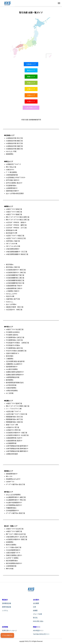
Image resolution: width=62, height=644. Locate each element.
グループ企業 (37, 614)
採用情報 (5, 627)
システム (5, 610)
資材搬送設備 (6, 603)
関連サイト (37, 627)
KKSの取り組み (38, 621)
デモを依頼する (7, 635)
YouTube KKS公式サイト (41, 634)
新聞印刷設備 (6, 607)
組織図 (35, 610)
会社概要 (36, 603)
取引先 (35, 618)
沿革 (35, 607)
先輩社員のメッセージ (9, 631)
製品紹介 (5, 600)
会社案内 (36, 600)
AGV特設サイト (38, 631)
